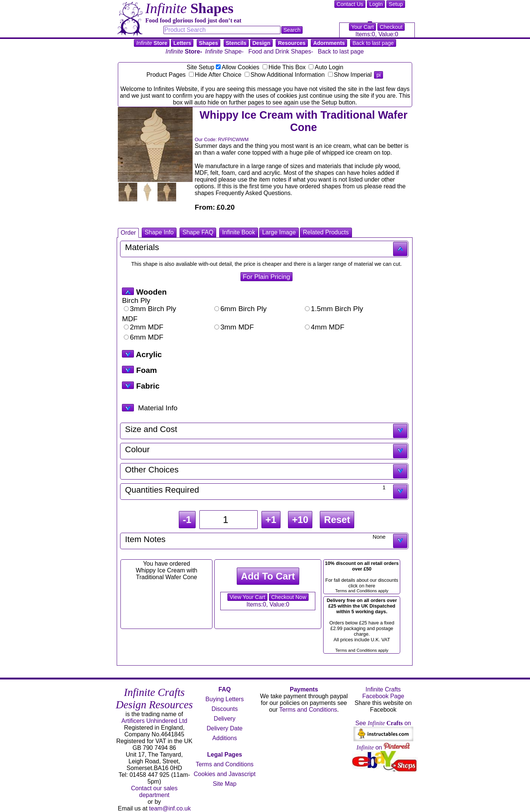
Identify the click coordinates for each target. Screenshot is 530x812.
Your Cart (362, 27)
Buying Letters (224, 699)
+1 (271, 520)
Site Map (225, 784)
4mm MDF (325, 327)
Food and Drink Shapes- (281, 51)
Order (128, 233)
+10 (300, 520)
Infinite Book (239, 232)
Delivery (225, 719)
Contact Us (350, 4)
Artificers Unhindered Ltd (154, 721)
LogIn (376, 4)
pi (378, 75)
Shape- (224, 51)
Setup (396, 4)
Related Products (326, 232)
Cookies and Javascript (225, 774)
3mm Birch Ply (150, 309)
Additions (225, 738)
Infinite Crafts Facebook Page (383, 693)
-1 (187, 520)
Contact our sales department (154, 792)
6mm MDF (144, 337)
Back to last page (373, 43)
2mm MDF (144, 327)
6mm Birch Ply (241, 309)
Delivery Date (224, 728)
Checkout (391, 27)
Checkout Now (289, 597)
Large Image (279, 232)
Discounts (224, 709)
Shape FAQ (198, 232)
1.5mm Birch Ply (334, 309)
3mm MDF (234, 327)
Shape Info (159, 232)
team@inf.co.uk (170, 808)
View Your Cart (247, 597)
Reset (337, 520)
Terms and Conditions (225, 764)
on (383, 747)
